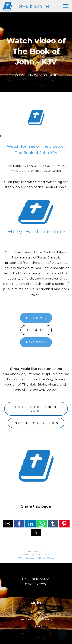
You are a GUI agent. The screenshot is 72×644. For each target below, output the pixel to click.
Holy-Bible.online (32, 6)
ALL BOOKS (36, 330)
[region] (36, 117)
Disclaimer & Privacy (36, 619)
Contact (36, 626)
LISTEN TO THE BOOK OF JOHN (36, 409)
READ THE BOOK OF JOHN (36, 423)
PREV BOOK (36, 318)
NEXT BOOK (36, 342)
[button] (8, 524)
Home (36, 612)
